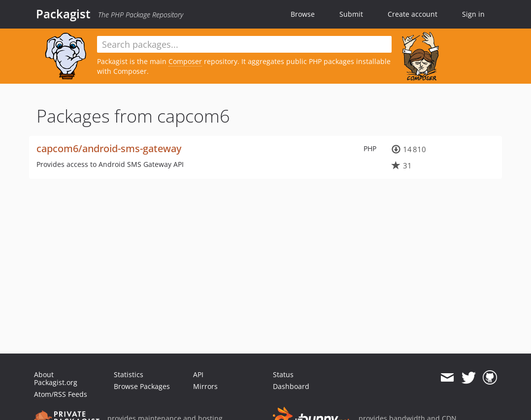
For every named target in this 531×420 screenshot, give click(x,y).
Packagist (63, 14)
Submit (351, 14)
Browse (303, 14)
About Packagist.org (56, 378)
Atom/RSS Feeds (61, 394)
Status (283, 374)
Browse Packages (142, 386)
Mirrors (205, 386)
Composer (185, 61)
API (198, 374)
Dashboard (291, 386)
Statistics (129, 374)
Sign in (473, 14)
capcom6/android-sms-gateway (109, 148)
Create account (413, 14)
